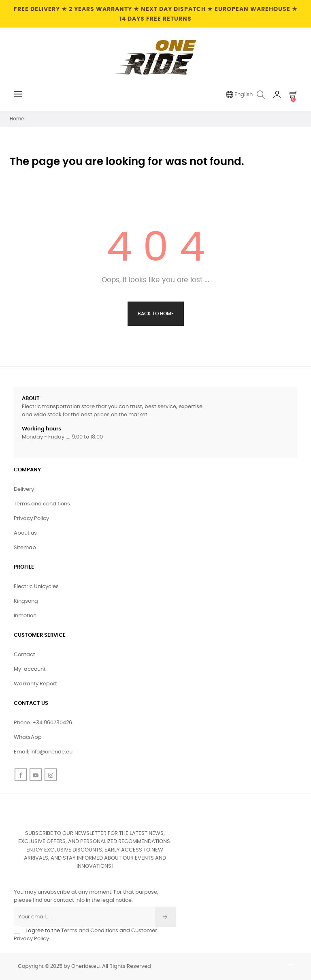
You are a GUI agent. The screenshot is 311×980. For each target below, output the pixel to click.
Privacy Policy (31, 519)
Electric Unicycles (36, 587)
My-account (30, 669)
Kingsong (26, 601)
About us (25, 533)
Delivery (24, 489)
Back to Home (156, 314)
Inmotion (25, 616)
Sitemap (25, 548)
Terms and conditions (42, 504)
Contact (24, 655)
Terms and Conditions (90, 931)
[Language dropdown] (239, 95)
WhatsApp (28, 737)
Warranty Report (35, 684)
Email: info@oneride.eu (43, 752)
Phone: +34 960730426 (43, 723)
